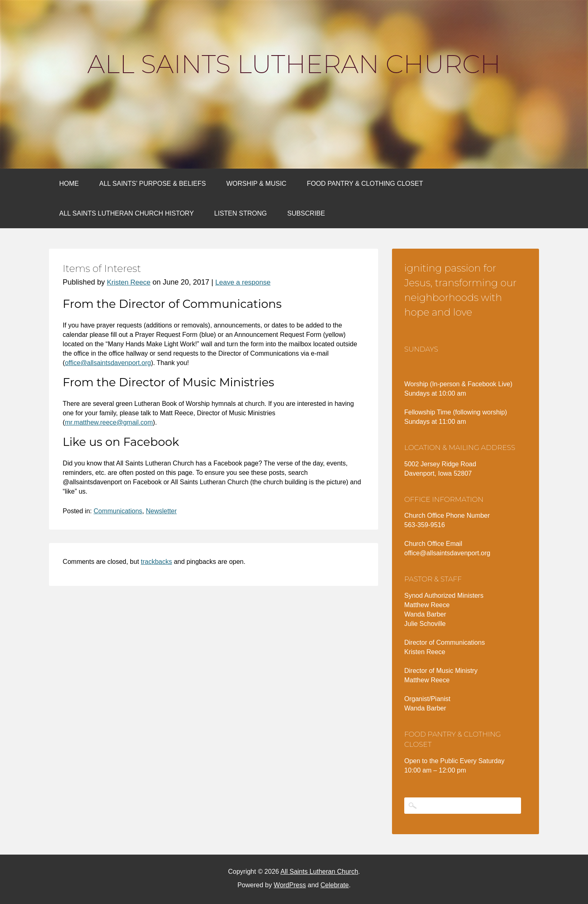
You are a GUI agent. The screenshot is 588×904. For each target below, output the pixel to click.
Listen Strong (241, 213)
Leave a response (243, 282)
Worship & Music (256, 184)
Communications (118, 511)
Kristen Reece (129, 282)
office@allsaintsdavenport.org (108, 363)
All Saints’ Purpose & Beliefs (153, 184)
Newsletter (161, 511)
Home (69, 184)
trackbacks (156, 562)
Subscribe (306, 213)
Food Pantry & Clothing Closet (365, 184)
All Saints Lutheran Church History (127, 213)
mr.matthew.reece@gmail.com (109, 422)
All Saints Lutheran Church (294, 64)
